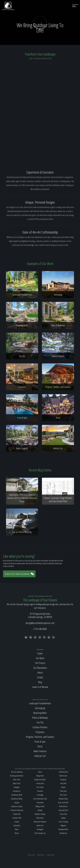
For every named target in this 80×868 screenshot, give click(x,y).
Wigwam (63, 826)
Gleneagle (40, 795)
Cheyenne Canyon (17, 806)
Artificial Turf (40, 756)
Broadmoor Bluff (17, 795)
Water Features (40, 751)
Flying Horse (40, 776)
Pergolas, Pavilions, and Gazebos (40, 737)
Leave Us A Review (40, 687)
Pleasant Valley (63, 799)
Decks (40, 746)
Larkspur (40, 810)
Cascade (17, 803)
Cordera (17, 822)
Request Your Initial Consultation (19, 574)
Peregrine (63, 780)
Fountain (40, 791)
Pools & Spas (40, 741)
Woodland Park (63, 829)
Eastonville (17, 826)
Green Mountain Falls (40, 799)
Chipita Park (17, 814)
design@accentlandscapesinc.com (40, 623)
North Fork (40, 826)
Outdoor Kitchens (40, 727)
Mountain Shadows (40, 822)
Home (40, 653)
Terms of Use (31, 855)
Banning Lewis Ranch (17, 776)
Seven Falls (63, 814)
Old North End (63, 772)
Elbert (17, 829)
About (40, 672)
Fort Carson (40, 787)
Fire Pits (40, 722)
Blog (40, 682)
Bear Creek (17, 780)
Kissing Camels (40, 806)
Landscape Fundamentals (40, 703)
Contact (40, 677)
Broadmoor (17, 791)
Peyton (63, 787)
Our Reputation (40, 668)
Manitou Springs (40, 814)
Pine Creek (63, 795)
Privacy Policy (41, 855)
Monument (40, 818)
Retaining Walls (40, 713)
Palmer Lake (63, 776)
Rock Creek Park (63, 803)
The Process (40, 663)
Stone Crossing (63, 822)
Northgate (40, 829)
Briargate (17, 787)
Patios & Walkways (40, 718)
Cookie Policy (50, 855)
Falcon (40, 772)
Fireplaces (40, 732)
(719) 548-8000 (40, 629)
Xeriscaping (40, 708)
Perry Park (63, 783)
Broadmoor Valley (17, 799)
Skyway (63, 818)
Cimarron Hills (17, 818)
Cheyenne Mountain (17, 810)
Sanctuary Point (63, 810)
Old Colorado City (40, 833)
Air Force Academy (17, 772)
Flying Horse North (40, 780)
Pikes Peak (63, 791)
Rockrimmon (63, 806)
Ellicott (17, 833)
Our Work (40, 658)
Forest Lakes (40, 783)
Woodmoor (63, 833)
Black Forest (17, 783)
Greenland (40, 803)
